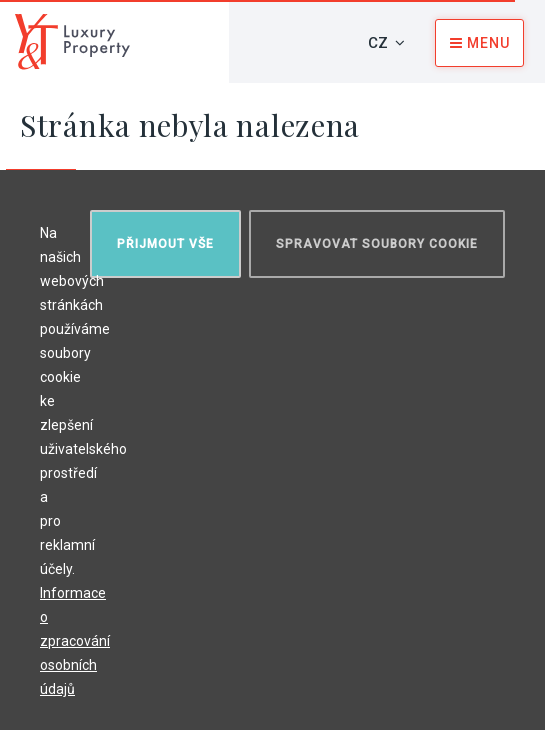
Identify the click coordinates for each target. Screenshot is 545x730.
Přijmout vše (165, 244)
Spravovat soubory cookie (377, 244)
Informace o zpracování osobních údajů (75, 641)
